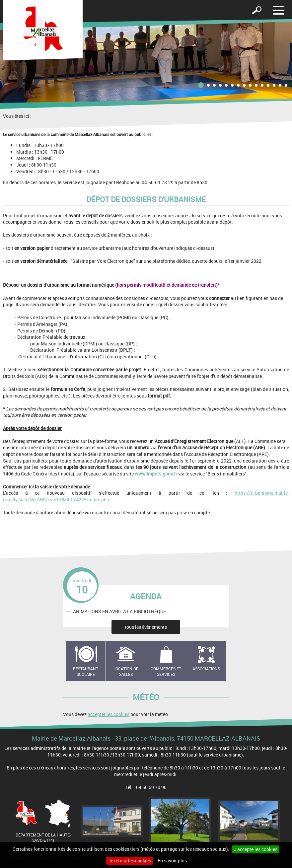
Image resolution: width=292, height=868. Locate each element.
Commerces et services (166, 671)
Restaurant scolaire (86, 671)
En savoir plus (172, 861)
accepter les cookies (109, 714)
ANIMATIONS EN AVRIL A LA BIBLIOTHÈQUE (119, 611)
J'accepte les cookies (256, 849)
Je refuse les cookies (130, 861)
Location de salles (126, 671)
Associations (206, 669)
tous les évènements (146, 627)
